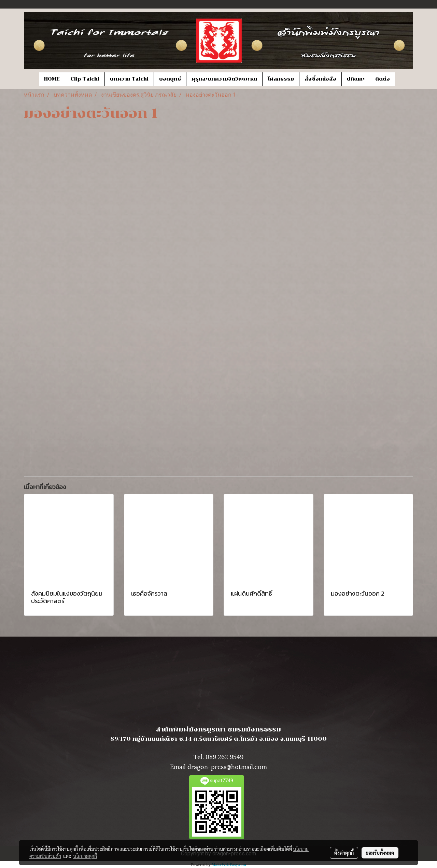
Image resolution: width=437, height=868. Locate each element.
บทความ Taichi (129, 79)
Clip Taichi (85, 79)
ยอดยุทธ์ (170, 79)
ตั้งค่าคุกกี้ (344, 853)
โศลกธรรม (281, 79)
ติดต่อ (383, 79)
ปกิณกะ (356, 79)
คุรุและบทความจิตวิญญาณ (224, 79)
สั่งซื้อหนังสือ (320, 79)
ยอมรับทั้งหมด (380, 853)
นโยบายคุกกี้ (85, 856)
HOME (52, 79)
